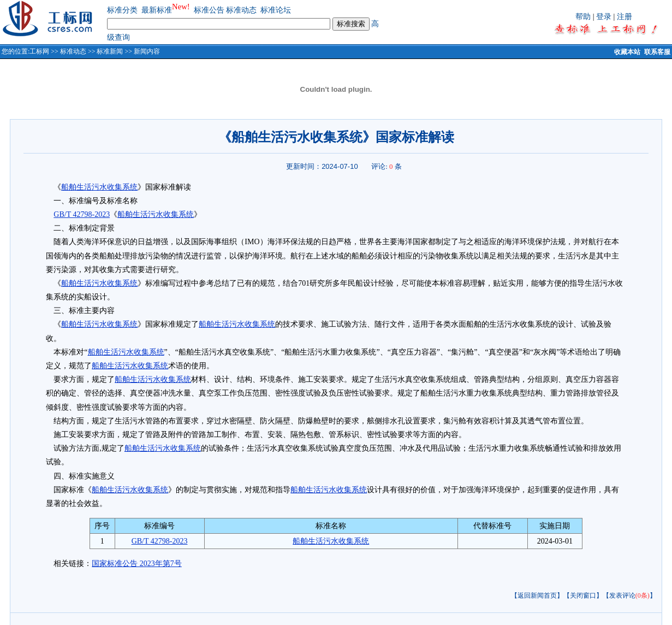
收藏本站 (627, 52)
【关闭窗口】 (583, 595)
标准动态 (241, 10)
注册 (625, 17)
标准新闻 (110, 51)
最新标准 (157, 10)
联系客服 (657, 52)
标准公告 (209, 10)
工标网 (39, 51)
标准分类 (122, 10)
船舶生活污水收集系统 (99, 187)
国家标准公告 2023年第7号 (137, 564)
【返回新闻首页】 (537, 595)
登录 (604, 17)
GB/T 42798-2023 (82, 214)
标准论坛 (276, 10)
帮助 (583, 17)
